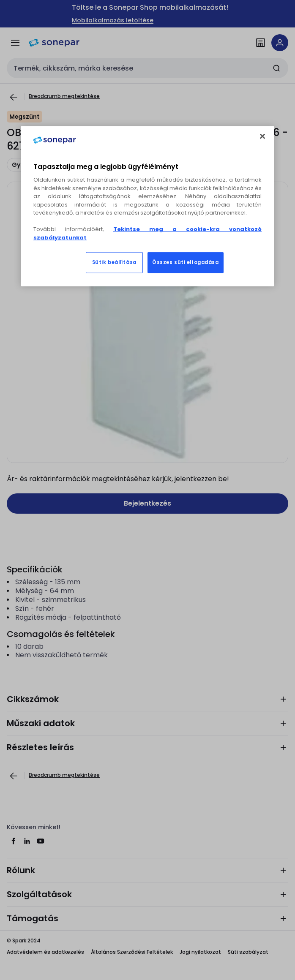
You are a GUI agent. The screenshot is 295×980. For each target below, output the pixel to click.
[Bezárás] (262, 136)
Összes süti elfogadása (186, 262)
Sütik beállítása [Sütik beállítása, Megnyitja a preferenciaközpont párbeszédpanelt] (114, 262)
